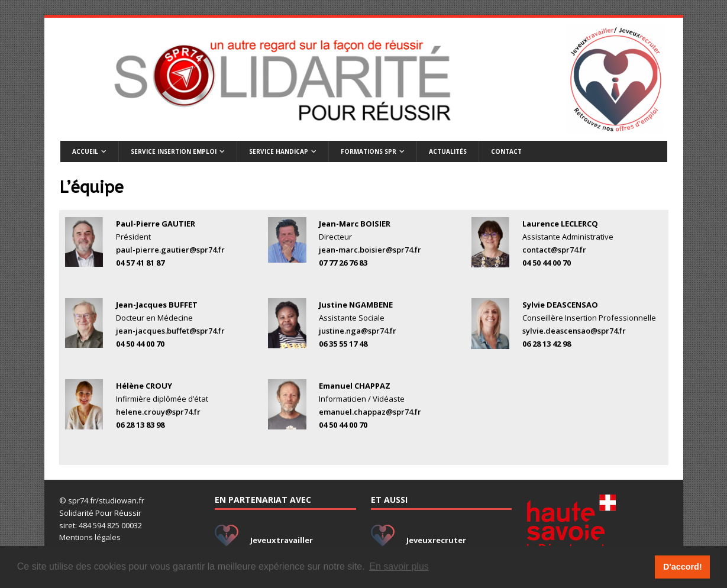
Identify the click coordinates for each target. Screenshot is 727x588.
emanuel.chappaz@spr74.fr (370, 412)
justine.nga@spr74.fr (358, 331)
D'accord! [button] (683, 567)
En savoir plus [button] (399, 566)
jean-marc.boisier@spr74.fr (370, 250)
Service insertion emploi (174, 151)
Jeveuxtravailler (282, 540)
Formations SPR (369, 151)
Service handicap (279, 151)
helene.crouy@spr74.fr (158, 412)
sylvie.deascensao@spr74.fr (574, 331)
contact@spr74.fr (554, 250)
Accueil (85, 151)
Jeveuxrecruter (436, 540)
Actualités (448, 151)
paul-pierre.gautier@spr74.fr (170, 250)
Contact (506, 151)
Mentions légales (90, 537)
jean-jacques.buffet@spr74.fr (170, 331)
